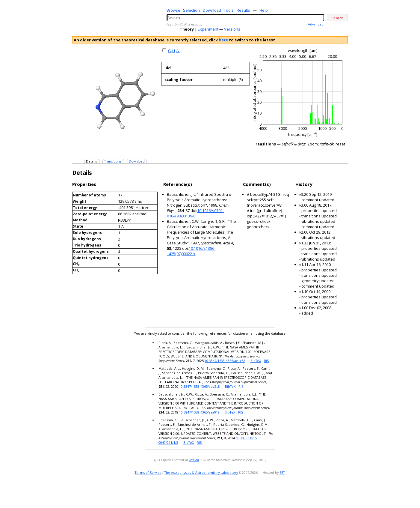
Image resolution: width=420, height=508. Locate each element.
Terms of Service (148, 472)
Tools (229, 10)
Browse (173, 10)
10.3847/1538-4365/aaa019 (199, 412)
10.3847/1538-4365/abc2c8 (200, 386)
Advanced (316, 24)
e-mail (319, 491)
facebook (344, 491)
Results (243, 10)
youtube (335, 491)
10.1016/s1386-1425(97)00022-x (191, 251)
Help (264, 10)
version (194, 460)
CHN (174, 51)
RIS (266, 361)
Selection (191, 10)
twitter (327, 491)
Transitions (113, 161)
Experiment (208, 29)
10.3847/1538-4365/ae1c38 (225, 361)
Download (212, 10)
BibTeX (256, 361)
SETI (282, 472)
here (223, 40)
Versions (232, 29)
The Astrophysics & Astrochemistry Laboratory (201, 472)
